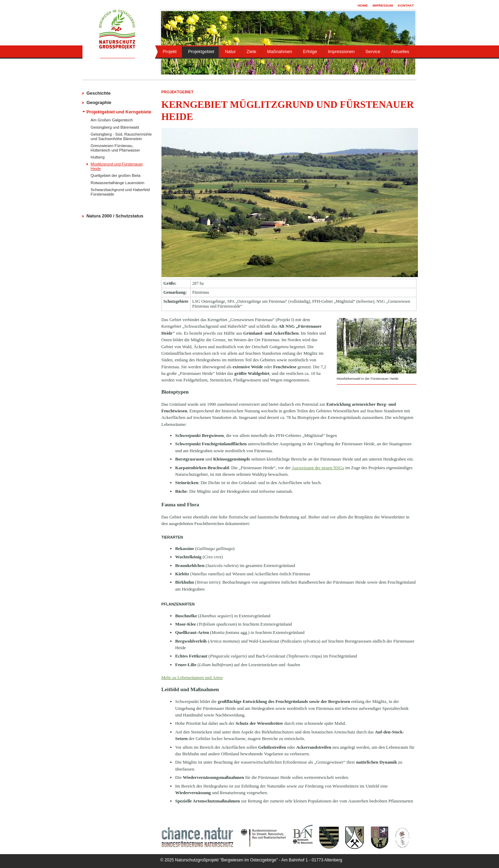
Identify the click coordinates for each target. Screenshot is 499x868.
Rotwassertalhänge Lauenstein (118, 183)
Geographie (99, 102)
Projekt (170, 51)
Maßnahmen (280, 51)
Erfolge (310, 51)
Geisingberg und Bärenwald (115, 127)
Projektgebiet (201, 51)
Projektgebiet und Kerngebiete (119, 112)
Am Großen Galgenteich (112, 120)
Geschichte (99, 93)
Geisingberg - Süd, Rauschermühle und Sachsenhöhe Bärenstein (121, 136)
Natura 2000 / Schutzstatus (115, 216)
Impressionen (341, 51)
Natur (230, 51)
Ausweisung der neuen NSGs (318, 468)
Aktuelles (400, 51)
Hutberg (98, 157)
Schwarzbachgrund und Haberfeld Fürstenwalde (120, 192)
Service (373, 51)
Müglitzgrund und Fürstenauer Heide (117, 166)
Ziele (252, 51)
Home (363, 5)
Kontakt (406, 5)
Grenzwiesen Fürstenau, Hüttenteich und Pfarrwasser (116, 148)
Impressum (383, 5)
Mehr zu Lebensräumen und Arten (192, 677)
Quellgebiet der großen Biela (116, 175)
